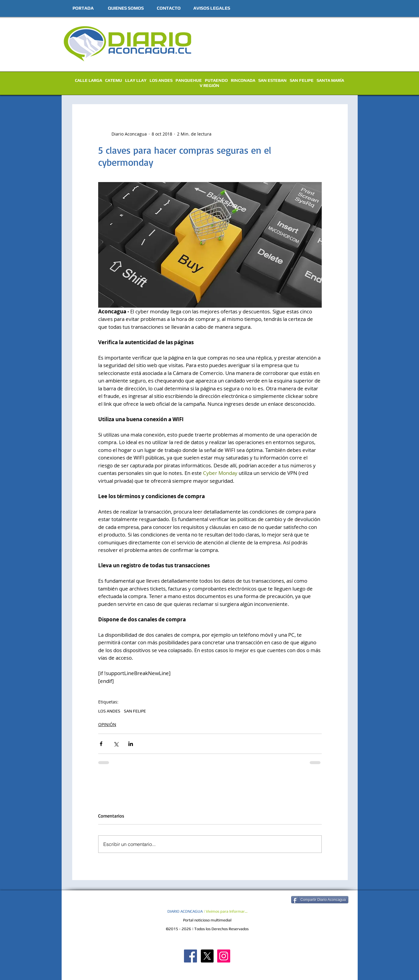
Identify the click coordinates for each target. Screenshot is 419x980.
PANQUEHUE (189, 80)
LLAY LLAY (136, 80)
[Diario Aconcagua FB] (190, 956)
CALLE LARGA (89, 80)
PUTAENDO (216, 80)
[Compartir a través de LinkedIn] (131, 744)
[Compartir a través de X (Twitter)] (116, 744)
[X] (207, 956)
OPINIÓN (107, 724)
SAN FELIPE (302, 80)
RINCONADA (243, 80)
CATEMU (114, 80)
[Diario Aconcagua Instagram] (224, 956)
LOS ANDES (161, 80)
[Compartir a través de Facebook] (101, 744)
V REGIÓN (209, 85)
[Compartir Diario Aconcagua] (320, 900)
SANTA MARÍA (330, 80)
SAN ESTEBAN (272, 80)
